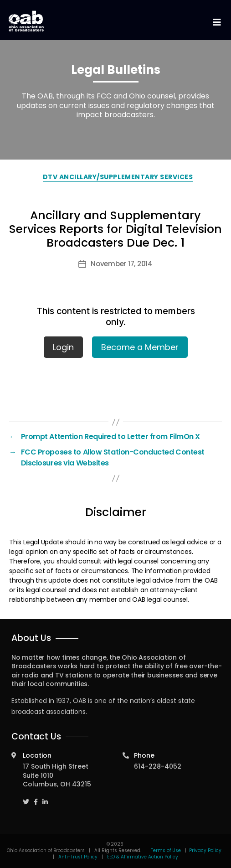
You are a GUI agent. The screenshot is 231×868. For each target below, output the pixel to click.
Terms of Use (167, 850)
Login (63, 347)
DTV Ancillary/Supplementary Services (118, 177)
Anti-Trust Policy (78, 857)
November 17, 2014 (122, 264)
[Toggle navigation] (216, 23)
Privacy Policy (205, 850)
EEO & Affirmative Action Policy (143, 857)
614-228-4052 (158, 766)
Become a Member (140, 347)
